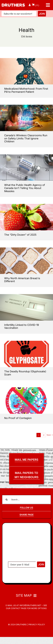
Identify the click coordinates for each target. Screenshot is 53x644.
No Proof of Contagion (18, 418)
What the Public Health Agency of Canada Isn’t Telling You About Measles (25, 188)
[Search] (7, 500)
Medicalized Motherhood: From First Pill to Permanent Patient (26, 90)
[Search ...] (26, 500)
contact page (18, 608)
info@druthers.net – (31, 605)
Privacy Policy (37, 624)
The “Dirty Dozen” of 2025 (20, 235)
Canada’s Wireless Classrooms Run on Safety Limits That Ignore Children (26, 138)
